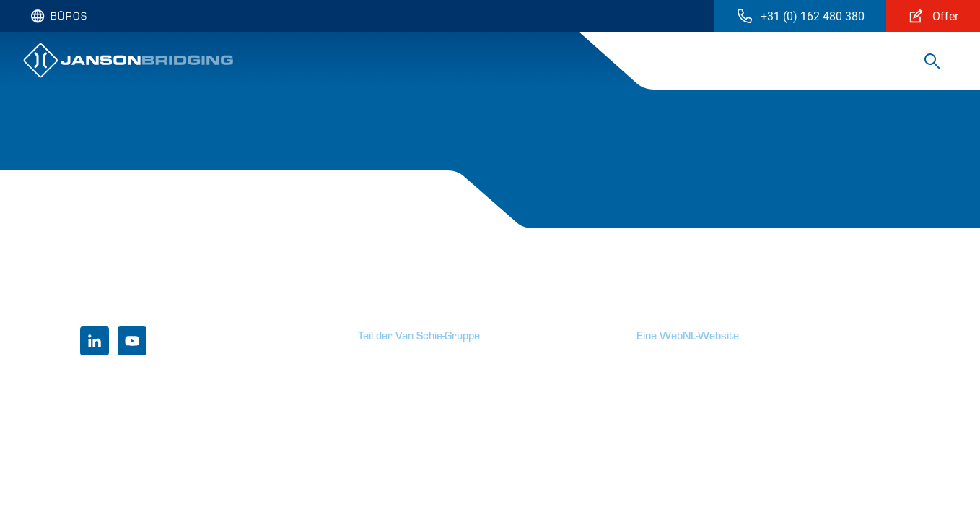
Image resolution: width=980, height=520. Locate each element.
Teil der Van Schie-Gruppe (419, 335)
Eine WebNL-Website (688, 335)
